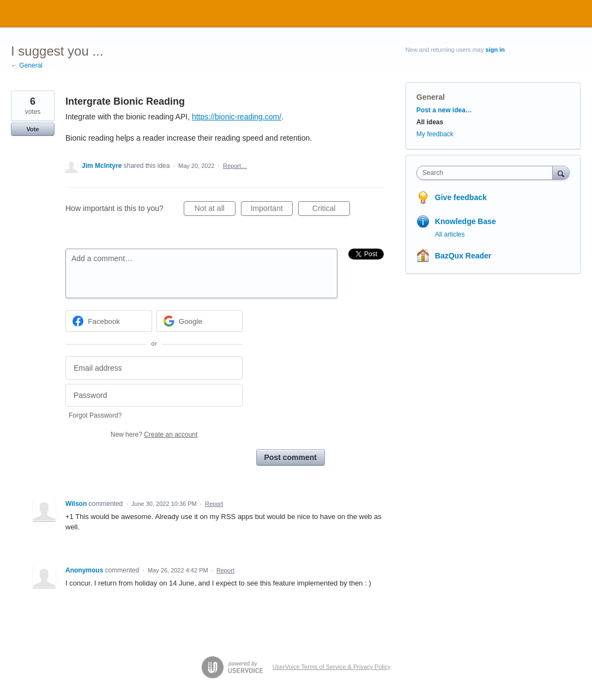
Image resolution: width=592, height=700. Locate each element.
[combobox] (487, 173)
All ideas (430, 122)
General (431, 97)
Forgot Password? (95, 415)
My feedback (435, 134)
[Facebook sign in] (109, 321)
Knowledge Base (466, 221)
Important (272, 210)
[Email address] (154, 368)
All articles (450, 234)
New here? (154, 435)
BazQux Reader (463, 256)
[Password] (154, 396)
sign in (495, 50)
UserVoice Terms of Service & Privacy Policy (332, 667)
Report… (235, 166)
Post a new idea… (444, 110)
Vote (32, 129)
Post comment (291, 457)
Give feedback (461, 197)
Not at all (215, 210)
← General (27, 65)
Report (214, 504)
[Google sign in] (200, 321)
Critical (331, 210)
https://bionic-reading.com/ (237, 117)
